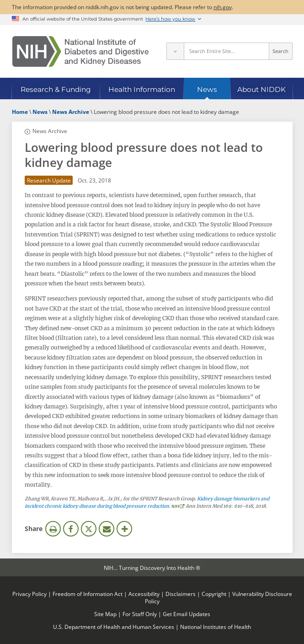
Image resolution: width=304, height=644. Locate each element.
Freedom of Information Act (88, 594)
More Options (124, 529)
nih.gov (223, 7)
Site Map (105, 614)
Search (280, 51)
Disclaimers (181, 594)
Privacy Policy (29, 594)
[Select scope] (175, 51)
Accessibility (144, 594)
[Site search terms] (226, 51)
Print (53, 529)
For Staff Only (140, 614)
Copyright (214, 594)
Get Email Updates (187, 614)
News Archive (50, 131)
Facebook (71, 529)
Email (107, 529)
